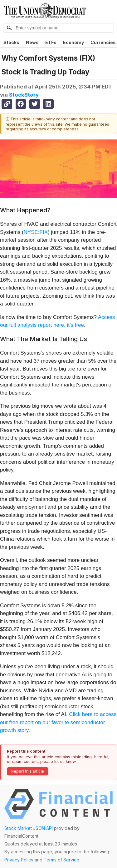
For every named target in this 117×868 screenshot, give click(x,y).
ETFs (51, 42)
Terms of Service (61, 860)
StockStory (24, 95)
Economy (73, 42)
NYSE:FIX (36, 232)
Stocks (11, 42)
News (32, 42)
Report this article (28, 771)
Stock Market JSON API (29, 828)
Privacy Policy (19, 860)
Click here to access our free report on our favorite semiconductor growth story (58, 722)
